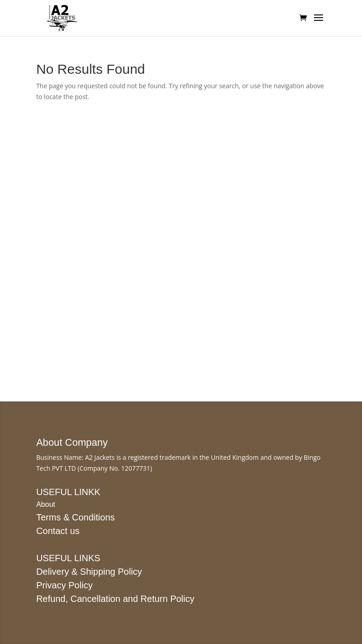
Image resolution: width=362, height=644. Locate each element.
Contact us (58, 531)
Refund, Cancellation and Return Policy (115, 599)
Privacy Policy (64, 585)
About (46, 504)
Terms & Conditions (75, 517)
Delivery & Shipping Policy (89, 572)
